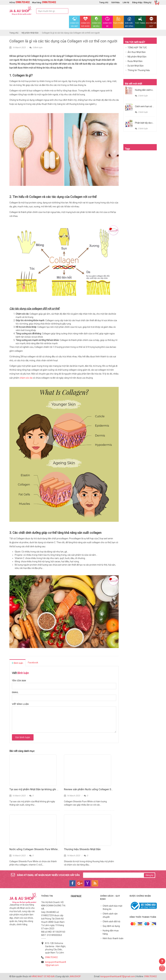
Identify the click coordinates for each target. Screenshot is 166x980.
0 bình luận (141, 96)
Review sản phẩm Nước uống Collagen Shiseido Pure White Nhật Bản (104, 789)
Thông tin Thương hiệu (139, 70)
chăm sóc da (26, 378)
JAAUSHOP (75, 976)
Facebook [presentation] (33, 663)
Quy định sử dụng (111, 926)
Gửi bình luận (23, 737)
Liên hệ (126, 2)
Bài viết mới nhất (133, 84)
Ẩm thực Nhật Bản (137, 52)
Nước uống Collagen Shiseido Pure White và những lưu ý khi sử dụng (49, 849)
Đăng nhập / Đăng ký (142, 2)
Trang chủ (104, 2)
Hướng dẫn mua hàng (111, 932)
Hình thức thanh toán (113, 938)
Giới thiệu (115, 2)
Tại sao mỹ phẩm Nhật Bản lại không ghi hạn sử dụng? (41, 789)
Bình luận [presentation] (17, 663)
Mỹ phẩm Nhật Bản (30, 33)
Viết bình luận (20, 704)
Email (15, 692)
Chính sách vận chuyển (110, 915)
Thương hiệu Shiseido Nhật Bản (82, 849)
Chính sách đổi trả (111, 921)
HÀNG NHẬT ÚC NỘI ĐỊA (43, 976)
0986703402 (51, 957)
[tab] (17, 663)
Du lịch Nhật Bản (136, 66)
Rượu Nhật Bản (135, 61)
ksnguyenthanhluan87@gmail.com (118, 976)
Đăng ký (150, 875)
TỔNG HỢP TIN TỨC (137, 48)
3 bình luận (141, 112)
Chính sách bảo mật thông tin (112, 907)
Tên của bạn (19, 681)
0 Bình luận (36, 47)
